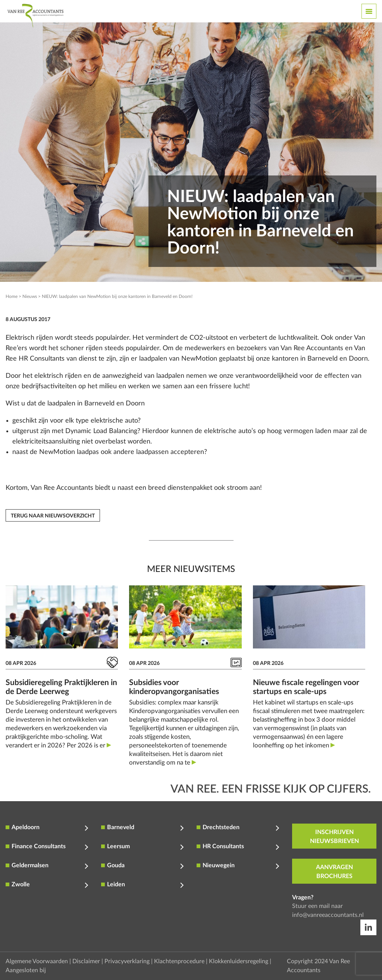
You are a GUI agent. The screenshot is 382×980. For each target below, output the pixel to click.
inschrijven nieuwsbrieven (334, 837)
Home (12, 296)
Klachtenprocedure (179, 961)
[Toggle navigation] (369, 11)
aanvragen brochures (334, 872)
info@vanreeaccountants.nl (328, 915)
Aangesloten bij (26, 970)
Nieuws (30, 296)
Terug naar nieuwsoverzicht (53, 516)
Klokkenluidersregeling (239, 961)
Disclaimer (86, 961)
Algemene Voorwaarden (37, 961)
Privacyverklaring (127, 961)
